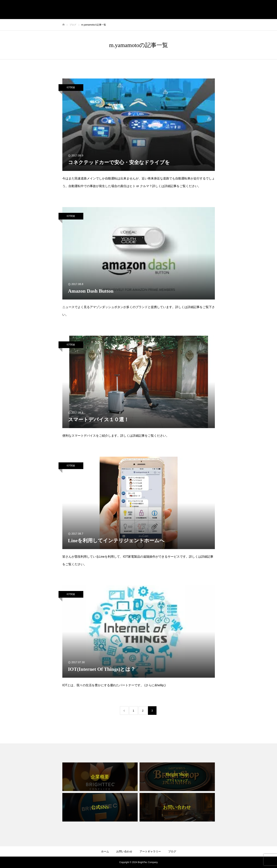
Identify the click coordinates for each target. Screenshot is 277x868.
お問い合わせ (124, 851)
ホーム (105, 851)
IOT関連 (71, 87)
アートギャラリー (150, 851)
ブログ (172, 851)
